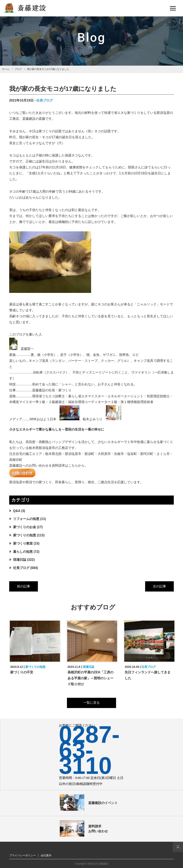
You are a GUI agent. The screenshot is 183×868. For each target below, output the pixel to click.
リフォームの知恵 (26, 519)
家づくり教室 (23, 543)
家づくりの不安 (22, 672)
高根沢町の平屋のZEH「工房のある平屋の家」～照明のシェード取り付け (90, 678)
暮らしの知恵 (23, 552)
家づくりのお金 (25, 527)
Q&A (17, 511)
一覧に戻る (91, 703)
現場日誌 (20, 560)
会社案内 (46, 855)
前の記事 (24, 586)
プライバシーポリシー (23, 855)
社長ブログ (45, 100)
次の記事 (159, 586)
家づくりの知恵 (25, 535)
